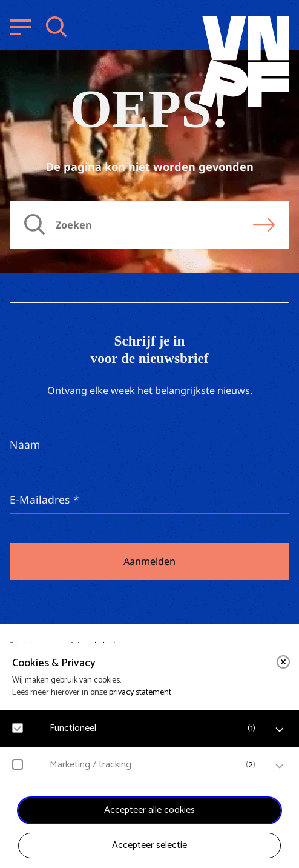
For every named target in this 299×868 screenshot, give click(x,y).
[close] (283, 662)
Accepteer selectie (149, 845)
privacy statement (140, 693)
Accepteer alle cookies (149, 810)
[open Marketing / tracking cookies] (280, 766)
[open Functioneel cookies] (280, 730)
